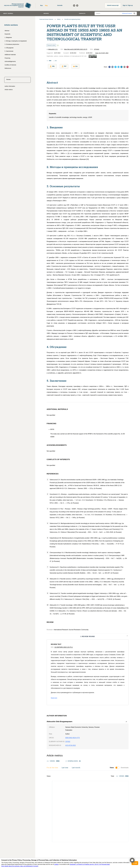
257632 (68, 740)
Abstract (7, 31)
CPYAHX (97, 49)
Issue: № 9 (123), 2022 (102, 53)
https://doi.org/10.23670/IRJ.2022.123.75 (76, 49)
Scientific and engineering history (72, 19)
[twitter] (115, 67)
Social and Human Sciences (46, 19)
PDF (61, 66)
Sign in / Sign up (128, 5)
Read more (54, 697)
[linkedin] (121, 67)
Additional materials (10, 55)
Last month (76, 766)
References (8, 68)
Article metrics (9, 90)
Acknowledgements (10, 61)
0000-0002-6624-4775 (73, 737)
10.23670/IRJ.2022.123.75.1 (64, 646)
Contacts (82, 13)
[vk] (112, 67)
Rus (41, 5)
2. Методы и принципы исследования (16, 41)
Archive (46, 13)
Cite (72, 66)
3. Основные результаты (12, 44)
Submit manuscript (113, 5)
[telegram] (118, 67)
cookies (56, 864)
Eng (46, 5)
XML (51, 66)
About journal (8, 13)
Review (8, 79)
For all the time (52, 766)
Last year (65, 766)
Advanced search (127, 13)
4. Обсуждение (9, 48)
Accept (135, 863)
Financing (7, 58)
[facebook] (109, 67)
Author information (10, 86)
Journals (60, 5)
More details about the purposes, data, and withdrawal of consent (20, 866)
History (59, 19)
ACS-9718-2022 (71, 744)
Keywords (7, 34)
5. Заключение (9, 51)
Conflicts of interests (10, 65)
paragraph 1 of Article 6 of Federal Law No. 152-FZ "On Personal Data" (90, 864)
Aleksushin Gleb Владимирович (59, 720)
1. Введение (8, 37)
